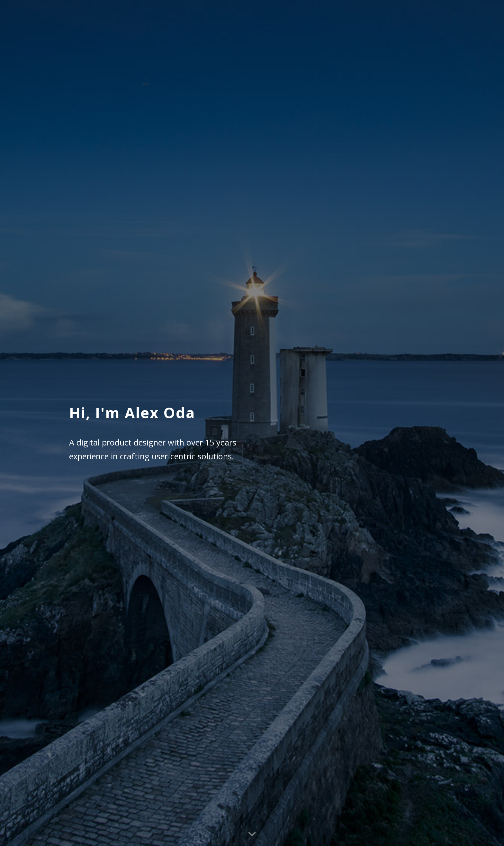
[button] (252, 834)
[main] (173, 423)
